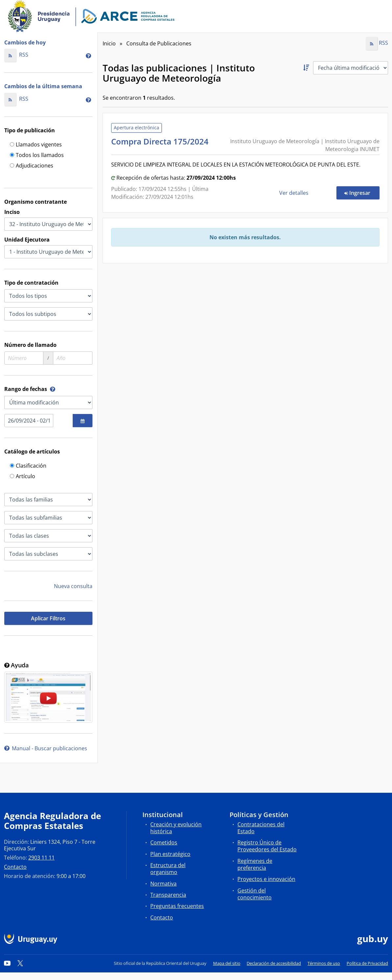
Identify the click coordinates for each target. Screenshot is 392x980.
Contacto (15, 867)
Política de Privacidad (367, 963)
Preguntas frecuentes (177, 906)
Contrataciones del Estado (261, 828)
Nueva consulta (73, 586)
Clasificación (28, 466)
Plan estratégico (170, 854)
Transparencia (168, 895)
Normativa (163, 884)
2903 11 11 (41, 858)
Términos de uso (324, 963)
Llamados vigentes (36, 145)
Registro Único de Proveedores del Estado (267, 846)
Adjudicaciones (32, 166)
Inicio (109, 43)
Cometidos (164, 842)
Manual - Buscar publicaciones (46, 748)
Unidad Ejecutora (27, 240)
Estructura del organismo (168, 869)
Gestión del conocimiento (255, 894)
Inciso (12, 212)
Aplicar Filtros (48, 618)
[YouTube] (7, 963)
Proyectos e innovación (266, 879)
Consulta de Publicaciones (159, 43)
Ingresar (362, 193)
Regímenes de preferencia (255, 864)
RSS (16, 55)
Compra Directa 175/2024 (162, 141)
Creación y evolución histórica (176, 828)
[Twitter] (20, 963)
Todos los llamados (37, 155)
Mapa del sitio (227, 963)
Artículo (23, 477)
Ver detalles (294, 193)
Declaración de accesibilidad (274, 963)
